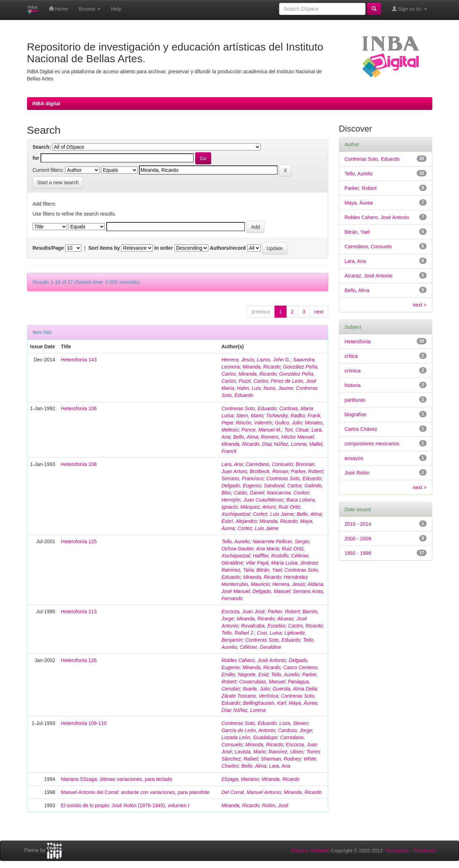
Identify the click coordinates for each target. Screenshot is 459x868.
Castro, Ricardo (305, 626)
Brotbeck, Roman (269, 471)
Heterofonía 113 (79, 612)
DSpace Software (310, 851)
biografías (355, 414)
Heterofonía (357, 342)
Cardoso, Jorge (295, 730)
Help (116, 9)
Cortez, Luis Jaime (273, 514)
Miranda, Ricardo (261, 367)
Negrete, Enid (253, 674)
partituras (355, 400)
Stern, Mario (250, 416)
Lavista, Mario (250, 752)
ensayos (354, 458)
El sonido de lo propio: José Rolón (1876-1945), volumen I (125, 805)
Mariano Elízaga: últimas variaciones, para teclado (116, 779)
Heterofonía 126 (79, 660)
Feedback (425, 851)
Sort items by (104, 248)
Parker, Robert (307, 471)
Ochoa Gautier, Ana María (250, 549)
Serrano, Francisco (242, 478)
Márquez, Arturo (258, 507)
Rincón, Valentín (254, 423)
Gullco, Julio (288, 423)
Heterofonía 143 (79, 360)
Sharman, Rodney (281, 759)
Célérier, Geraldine (260, 647)
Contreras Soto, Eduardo (249, 408)
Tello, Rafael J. (238, 633)
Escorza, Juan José (243, 612)
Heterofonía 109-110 (84, 723)
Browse (90, 9)
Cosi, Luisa (269, 633)
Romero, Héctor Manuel (287, 437)
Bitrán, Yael (269, 570)
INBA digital (46, 104)
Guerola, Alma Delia (295, 689)
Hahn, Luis (249, 388)
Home (58, 9)
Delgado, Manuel (271, 591)
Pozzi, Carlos (253, 381)
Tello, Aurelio (236, 541)
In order (164, 248)
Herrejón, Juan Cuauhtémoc (253, 500)
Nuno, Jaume (278, 388)
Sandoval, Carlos (283, 486)
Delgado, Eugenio (241, 486)
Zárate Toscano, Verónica (250, 696)
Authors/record (228, 248)
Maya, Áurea (303, 703)
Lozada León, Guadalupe (249, 737)
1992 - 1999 (358, 553)
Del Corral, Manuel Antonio (251, 792)
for (36, 158)
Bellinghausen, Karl (264, 703)
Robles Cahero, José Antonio (254, 660)
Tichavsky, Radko (285, 416)
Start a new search (58, 182)
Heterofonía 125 (79, 541)
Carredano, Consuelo (269, 464)
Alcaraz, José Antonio (369, 276)
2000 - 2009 (358, 539)
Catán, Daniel (249, 493)
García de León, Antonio (248, 730)
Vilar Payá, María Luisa (271, 563)
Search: (42, 147)
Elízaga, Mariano (240, 779)
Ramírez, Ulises (286, 752)
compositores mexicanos (372, 444)
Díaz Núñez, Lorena (284, 444)
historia (353, 385)
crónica (353, 371)
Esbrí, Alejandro (239, 521)
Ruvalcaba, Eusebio (263, 626)
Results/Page (48, 248)
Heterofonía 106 (79, 408)
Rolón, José (275, 805)
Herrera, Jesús (238, 360)
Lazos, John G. (273, 360)
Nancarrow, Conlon (288, 493)
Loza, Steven (294, 723)
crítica (351, 356)
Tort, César (296, 430)
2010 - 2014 (358, 524)
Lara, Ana (232, 464)
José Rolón (357, 473)
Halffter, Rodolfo (271, 556)
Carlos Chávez (361, 429)
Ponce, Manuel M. (261, 430)
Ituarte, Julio (256, 689)
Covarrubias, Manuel (262, 682)
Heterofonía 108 (79, 464)
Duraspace (397, 851)
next (319, 312)
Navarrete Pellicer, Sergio (281, 541)
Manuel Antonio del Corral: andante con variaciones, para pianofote (135, 792)
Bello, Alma (245, 437)
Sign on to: (409, 9)
